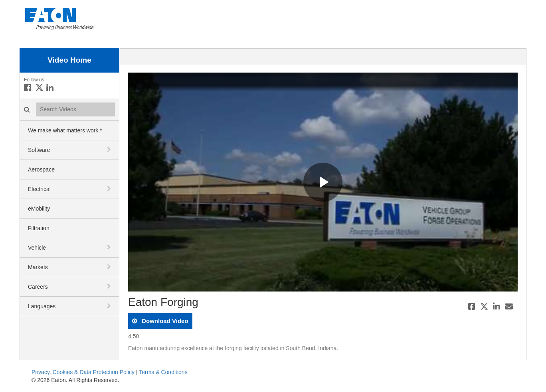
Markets (38, 267)
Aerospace (41, 169)
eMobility (39, 209)
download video (164, 321)
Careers (38, 287)
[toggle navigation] (110, 150)
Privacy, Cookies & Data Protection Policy (83, 372)
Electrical (39, 189)
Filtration (39, 228)
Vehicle (37, 248)
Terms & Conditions (163, 372)
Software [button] (39, 150)
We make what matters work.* (65, 130)
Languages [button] (42, 306)
